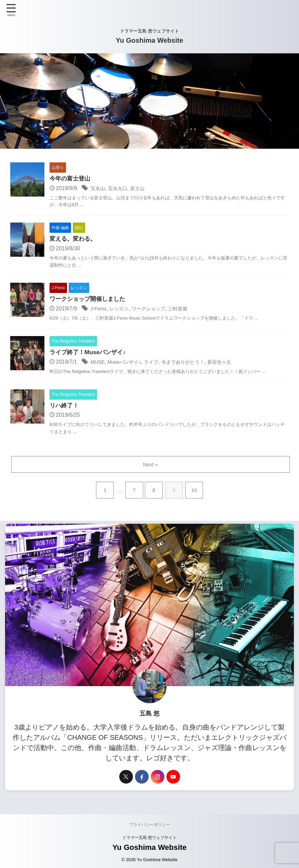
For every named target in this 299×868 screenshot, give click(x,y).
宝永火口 (121, 189)
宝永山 (99, 189)
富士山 (143, 189)
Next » (151, 466)
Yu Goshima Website (149, 40)
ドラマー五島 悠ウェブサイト (149, 840)
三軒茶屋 (189, 310)
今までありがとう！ (194, 364)
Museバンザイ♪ (128, 364)
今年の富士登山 (71, 179)
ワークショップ (155, 310)
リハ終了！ (65, 408)
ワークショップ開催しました (90, 300)
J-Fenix (99, 310)
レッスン (122, 310)
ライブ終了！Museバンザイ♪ (90, 354)
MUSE (98, 364)
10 (195, 492)
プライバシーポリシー (150, 827)
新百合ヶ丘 (236, 364)
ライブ (159, 364)
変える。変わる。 (74, 239)
